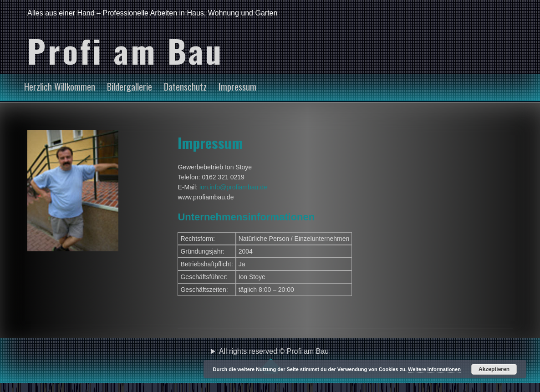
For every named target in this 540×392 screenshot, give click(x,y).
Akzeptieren (494, 369)
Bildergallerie (130, 87)
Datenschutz (185, 87)
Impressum (237, 87)
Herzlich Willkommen (60, 87)
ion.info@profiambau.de (233, 187)
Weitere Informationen (434, 369)
